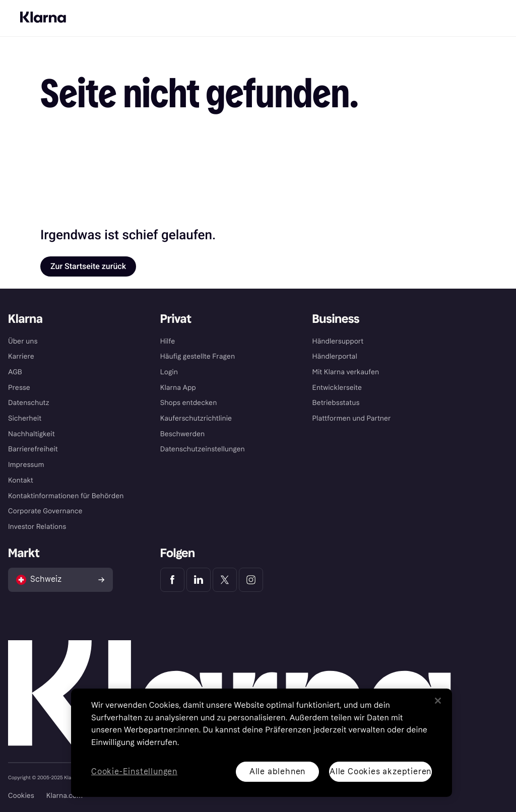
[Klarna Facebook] (172, 580)
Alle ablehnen (277, 771)
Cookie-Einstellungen (134, 772)
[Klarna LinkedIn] (199, 580)
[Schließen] (438, 701)
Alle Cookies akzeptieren (380, 771)
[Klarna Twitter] (225, 580)
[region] (262, 743)
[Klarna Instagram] (251, 580)
